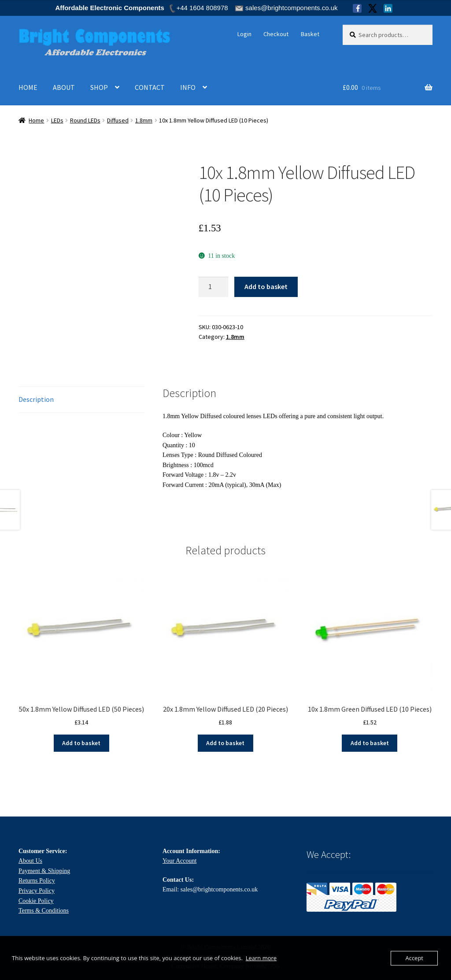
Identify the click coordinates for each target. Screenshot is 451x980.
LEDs (57, 120)
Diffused (118, 120)
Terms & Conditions (44, 911)
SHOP (99, 87)
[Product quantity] (214, 287)
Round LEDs (85, 120)
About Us (30, 861)
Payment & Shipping (44, 871)
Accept (414, 958)
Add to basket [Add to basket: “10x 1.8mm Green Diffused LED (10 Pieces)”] (370, 743)
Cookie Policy (36, 901)
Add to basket (266, 286)
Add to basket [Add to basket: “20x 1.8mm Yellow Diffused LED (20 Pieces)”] (225, 743)
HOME (28, 87)
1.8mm (144, 120)
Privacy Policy (37, 891)
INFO (188, 87)
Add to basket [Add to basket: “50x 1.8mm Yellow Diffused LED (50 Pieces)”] (81, 743)
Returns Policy (37, 881)
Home (36, 120)
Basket (310, 34)
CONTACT (150, 87)
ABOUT (64, 87)
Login (244, 34)
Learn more (261, 958)
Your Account (180, 861)
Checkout (276, 34)
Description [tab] (36, 399)
